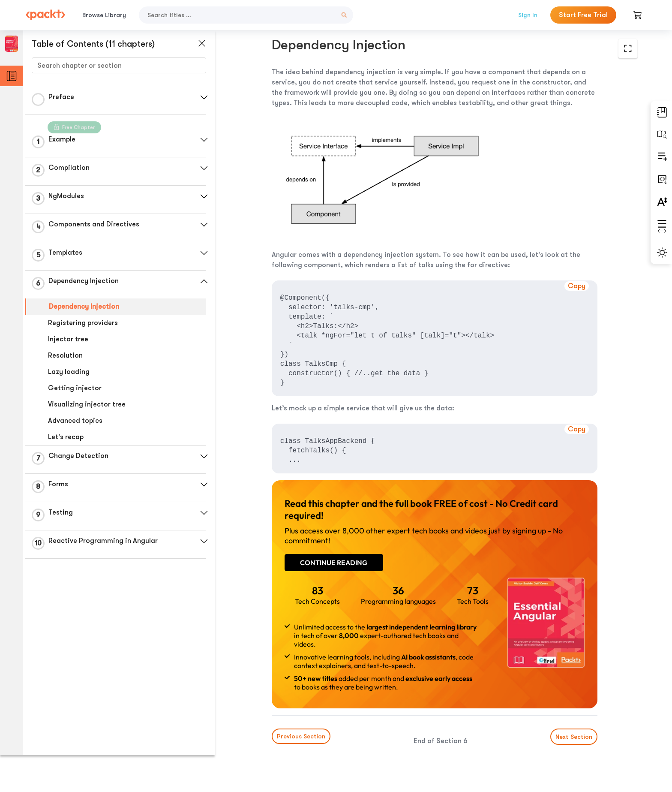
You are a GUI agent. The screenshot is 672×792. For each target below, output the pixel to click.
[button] (204, 97)
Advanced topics (75, 421)
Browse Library (104, 15)
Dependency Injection (84, 307)
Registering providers (83, 323)
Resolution (65, 355)
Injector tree (68, 339)
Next (573, 728)
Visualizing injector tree (87, 404)
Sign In (528, 15)
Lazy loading (69, 372)
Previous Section (293, 728)
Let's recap (66, 437)
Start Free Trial (583, 15)
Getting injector (75, 388)
